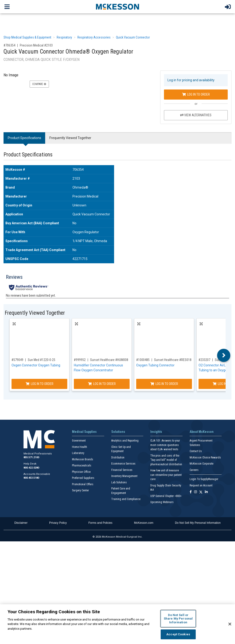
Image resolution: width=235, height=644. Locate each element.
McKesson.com (144, 523)
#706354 (9, 45)
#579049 (17, 360)
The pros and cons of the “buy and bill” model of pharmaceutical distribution (166, 460)
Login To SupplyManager (204, 479)
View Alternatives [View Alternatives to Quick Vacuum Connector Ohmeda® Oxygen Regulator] (196, 115)
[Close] (230, 624)
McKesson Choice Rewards (205, 458)
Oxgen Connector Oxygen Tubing (36, 365)
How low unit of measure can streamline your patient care (166, 475)
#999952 (80, 360)
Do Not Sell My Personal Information (198, 523)
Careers (194, 470)
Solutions (118, 432)
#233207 (204, 360)
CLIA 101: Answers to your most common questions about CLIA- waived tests (165, 445)
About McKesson (202, 432)
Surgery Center (80, 490)
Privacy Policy (58, 523)
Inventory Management (124, 476)
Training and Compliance (126, 499)
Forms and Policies (100, 523)
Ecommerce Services (123, 464)
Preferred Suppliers (83, 478)
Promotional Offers (83, 484)
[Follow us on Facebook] (191, 492)
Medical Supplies (84, 432)
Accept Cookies (178, 634)
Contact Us (196, 451)
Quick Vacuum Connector (133, 37)
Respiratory (64, 37)
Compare (39, 84)
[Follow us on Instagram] (195, 492)
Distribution (118, 458)
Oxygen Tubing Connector (155, 365)
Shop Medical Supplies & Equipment (27, 37)
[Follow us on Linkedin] (206, 492)
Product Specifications (24, 138)
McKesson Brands (83, 459)
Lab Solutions (119, 482)
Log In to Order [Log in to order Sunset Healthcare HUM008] (102, 384)
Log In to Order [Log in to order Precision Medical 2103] (196, 94)
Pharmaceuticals (82, 466)
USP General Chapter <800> (166, 496)
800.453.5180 (31, 478)
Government (79, 441)
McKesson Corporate (201, 464)
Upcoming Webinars (162, 502)
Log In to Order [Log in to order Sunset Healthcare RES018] (164, 384)
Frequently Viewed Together (70, 138)
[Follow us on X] (201, 492)
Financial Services (122, 470)
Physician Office (81, 472)
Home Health (80, 447)
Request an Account (201, 485)
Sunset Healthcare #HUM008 (109, 360)
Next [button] (224, 355)
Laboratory (78, 453)
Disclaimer (21, 523)
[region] (117, 624)
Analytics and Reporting (125, 441)
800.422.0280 (31, 468)
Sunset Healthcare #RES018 (173, 360)
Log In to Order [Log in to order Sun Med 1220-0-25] (40, 384)
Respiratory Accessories (94, 37)
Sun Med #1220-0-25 (42, 360)
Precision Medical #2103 (36, 45)
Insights (156, 432)
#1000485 (143, 360)
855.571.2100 (31, 457)
